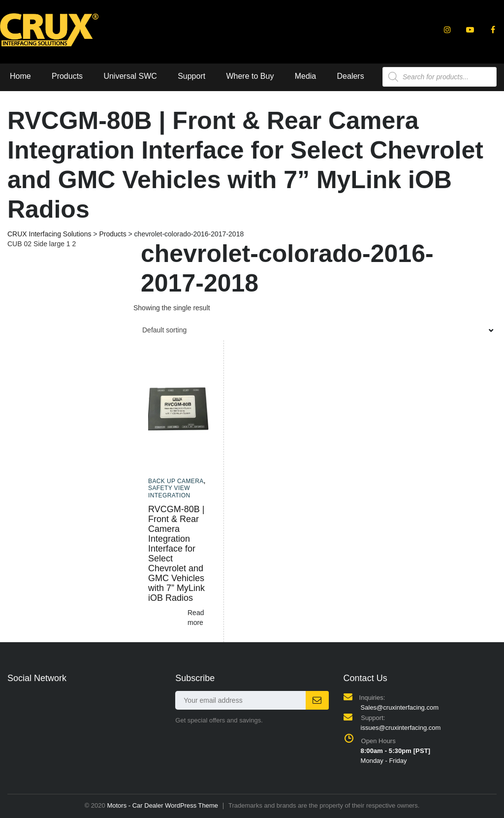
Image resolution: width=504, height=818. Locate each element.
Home (20, 76)
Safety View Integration (169, 491)
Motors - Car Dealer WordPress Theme (162, 805)
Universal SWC (130, 76)
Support (191, 76)
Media (306, 76)
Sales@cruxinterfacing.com (400, 707)
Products (67, 76)
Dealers (351, 76)
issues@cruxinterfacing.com (401, 728)
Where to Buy (250, 76)
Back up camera (176, 481)
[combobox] (315, 330)
